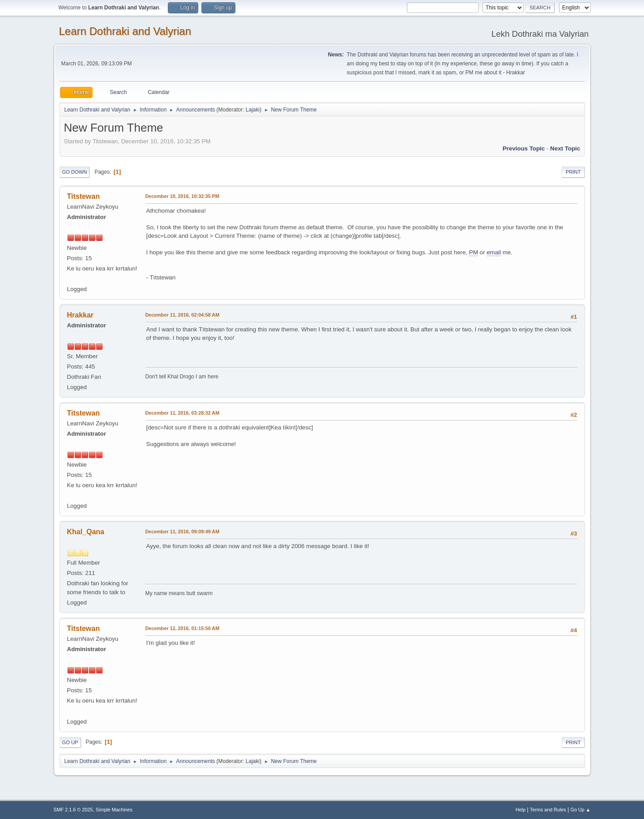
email (494, 252)
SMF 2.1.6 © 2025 (73, 810)
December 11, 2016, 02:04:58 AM (183, 315)
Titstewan (83, 196)
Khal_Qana (86, 532)
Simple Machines (114, 810)
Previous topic (524, 148)
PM (473, 252)
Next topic (565, 148)
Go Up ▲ (581, 810)
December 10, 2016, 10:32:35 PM (182, 196)
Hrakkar (81, 315)
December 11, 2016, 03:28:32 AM (183, 413)
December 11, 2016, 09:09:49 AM (183, 532)
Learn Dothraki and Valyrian (125, 31)
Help (520, 810)
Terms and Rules (548, 810)
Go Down (75, 172)
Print (573, 172)
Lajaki (253, 110)
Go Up (70, 742)
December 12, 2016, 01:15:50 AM (183, 628)
